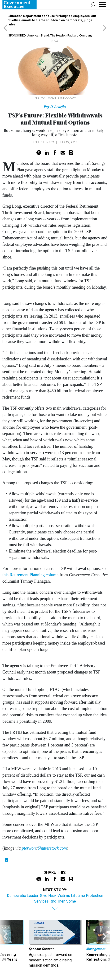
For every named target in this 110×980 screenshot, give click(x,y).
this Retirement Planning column (30, 575)
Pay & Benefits (55, 107)
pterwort (29, 848)
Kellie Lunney (43, 142)
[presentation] (6, 944)
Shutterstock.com (52, 848)
